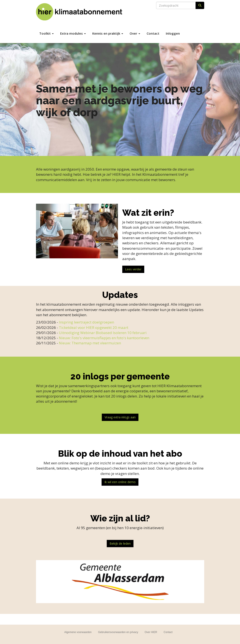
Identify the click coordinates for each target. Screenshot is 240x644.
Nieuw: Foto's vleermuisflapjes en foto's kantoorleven (104, 338)
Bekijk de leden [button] (120, 543)
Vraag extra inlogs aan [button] (120, 417)
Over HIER (151, 632)
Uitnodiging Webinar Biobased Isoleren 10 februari (103, 333)
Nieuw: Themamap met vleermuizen (90, 343)
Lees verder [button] (133, 269)
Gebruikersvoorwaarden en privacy (118, 632)
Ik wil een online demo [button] (120, 482)
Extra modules (73, 33)
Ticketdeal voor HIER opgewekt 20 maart (94, 327)
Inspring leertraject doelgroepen (86, 322)
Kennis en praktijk (108, 33)
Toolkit (46, 33)
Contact (153, 33)
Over (135, 33)
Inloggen (173, 33)
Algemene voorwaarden (78, 632)
